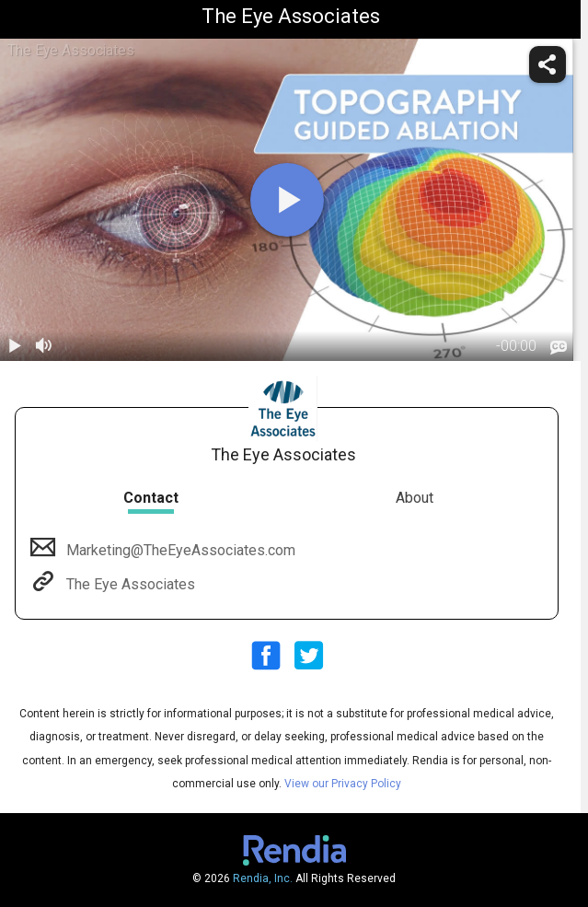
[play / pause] (15, 346)
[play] (287, 200)
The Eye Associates (129, 584)
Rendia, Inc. (263, 878)
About (415, 498)
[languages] (559, 348)
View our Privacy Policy (343, 784)
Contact (151, 498)
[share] (548, 64)
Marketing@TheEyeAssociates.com (179, 550)
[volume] (44, 346)
